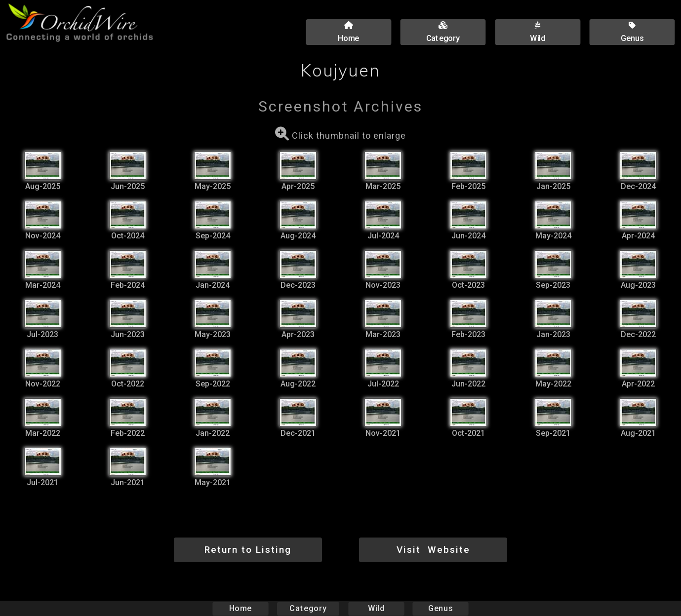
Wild (376, 608)
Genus (441, 608)
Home (240, 608)
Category (308, 608)
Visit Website (433, 550)
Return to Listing (248, 550)
